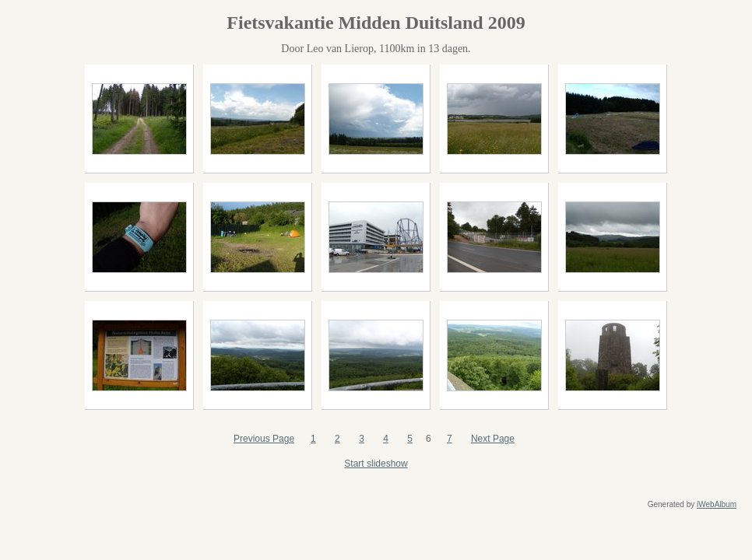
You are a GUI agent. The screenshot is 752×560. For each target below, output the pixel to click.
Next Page (493, 439)
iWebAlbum (717, 504)
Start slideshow (376, 464)
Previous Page (264, 439)
